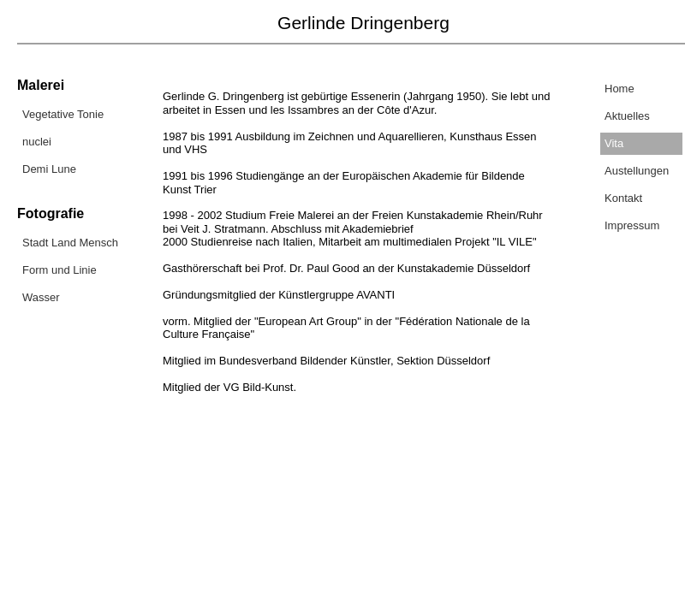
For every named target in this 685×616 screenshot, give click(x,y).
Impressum (632, 225)
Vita (614, 143)
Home (619, 89)
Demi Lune (49, 169)
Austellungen (637, 171)
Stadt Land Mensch (70, 243)
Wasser (41, 297)
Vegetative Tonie (63, 114)
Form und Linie (60, 270)
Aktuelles (627, 116)
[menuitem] (74, 116)
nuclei (37, 142)
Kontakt (623, 198)
